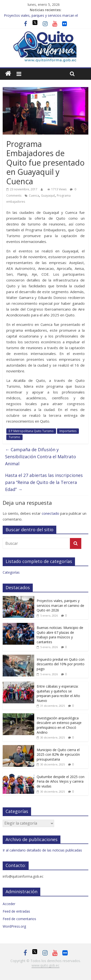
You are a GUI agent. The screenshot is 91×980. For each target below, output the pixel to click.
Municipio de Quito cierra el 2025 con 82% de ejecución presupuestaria (58, 755)
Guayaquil (48, 196)
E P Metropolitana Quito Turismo (31, 431)
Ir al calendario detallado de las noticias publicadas (42, 850)
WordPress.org (14, 926)
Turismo (14, 437)
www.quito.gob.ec (45, 965)
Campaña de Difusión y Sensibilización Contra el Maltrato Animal (41, 457)
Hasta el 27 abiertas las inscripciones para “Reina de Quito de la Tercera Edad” (44, 482)
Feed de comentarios (19, 919)
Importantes (68, 431)
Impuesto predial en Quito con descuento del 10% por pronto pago (61, 664)
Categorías (11, 572)
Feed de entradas (16, 911)
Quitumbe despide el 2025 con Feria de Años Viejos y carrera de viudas (61, 781)
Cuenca (34, 196)
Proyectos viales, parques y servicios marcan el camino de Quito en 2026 (60, 605)
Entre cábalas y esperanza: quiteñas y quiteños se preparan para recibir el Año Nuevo (58, 693)
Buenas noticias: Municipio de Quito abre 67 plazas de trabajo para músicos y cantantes (60, 635)
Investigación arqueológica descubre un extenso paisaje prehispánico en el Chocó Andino (59, 725)
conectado (50, 513)
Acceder (9, 904)
